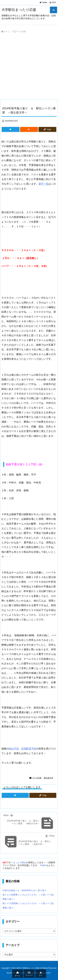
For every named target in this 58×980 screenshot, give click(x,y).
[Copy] (47, 129)
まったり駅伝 (20, 863)
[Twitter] (11, 129)
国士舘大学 (49, 778)
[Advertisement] (29, 67)
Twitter (43, 865)
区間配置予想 (29, 749)
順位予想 (14, 749)
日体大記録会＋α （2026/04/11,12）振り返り (24, 890)
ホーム (7, 32)
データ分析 (21, 32)
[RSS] (29, 129)
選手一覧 (43, 184)
